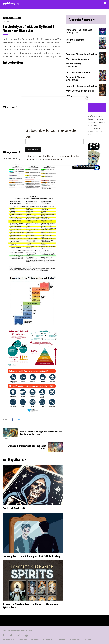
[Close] (87, 97)
